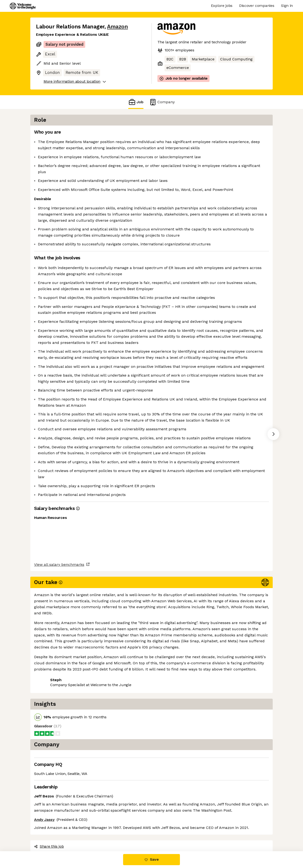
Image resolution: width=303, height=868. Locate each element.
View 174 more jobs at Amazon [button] (98, 831)
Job (136, 102)
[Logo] (23, 6)
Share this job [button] (49, 831)
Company (162, 102)
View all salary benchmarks (59, 813)
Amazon (117, 27)
